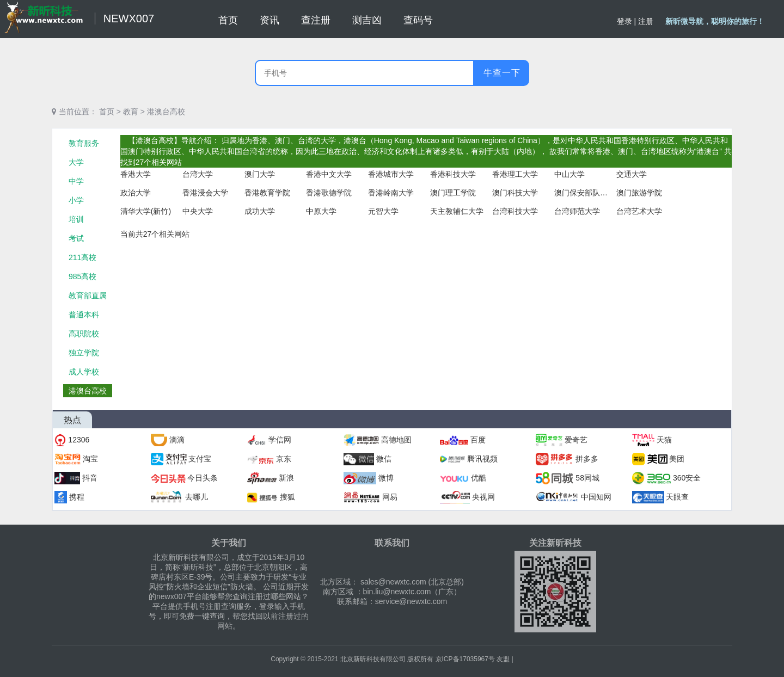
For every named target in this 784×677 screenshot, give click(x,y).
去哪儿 (197, 497)
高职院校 (84, 334)
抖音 (90, 478)
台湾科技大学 (515, 211)
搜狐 (287, 497)
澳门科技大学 (515, 193)
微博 (386, 478)
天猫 (664, 440)
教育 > (134, 112)
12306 (79, 440)
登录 (624, 21)
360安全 (687, 478)
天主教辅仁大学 (457, 211)
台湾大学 (198, 174)
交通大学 (632, 174)
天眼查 (677, 497)
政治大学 (136, 193)
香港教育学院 (267, 193)
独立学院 (84, 353)
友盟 (503, 659)
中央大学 (198, 211)
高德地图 (396, 440)
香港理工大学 (515, 174)
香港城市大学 (391, 174)
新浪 (286, 478)
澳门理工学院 (453, 193)
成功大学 (260, 211)
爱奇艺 (576, 440)
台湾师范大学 (577, 211)
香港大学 (136, 174)
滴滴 (177, 440)
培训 (76, 219)
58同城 (587, 478)
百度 (478, 440)
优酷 (479, 478)
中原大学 (321, 211)
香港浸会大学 (205, 193)
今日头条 (203, 478)
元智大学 (383, 211)
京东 (284, 459)
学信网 (280, 440)
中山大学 (569, 174)
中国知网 (596, 497)
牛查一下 (502, 73)
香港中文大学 (329, 174)
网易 (390, 497)
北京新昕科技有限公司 (373, 659)
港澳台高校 (166, 112)
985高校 (82, 276)
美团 (677, 459)
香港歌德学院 (329, 193)
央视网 (483, 497)
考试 (76, 238)
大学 (76, 162)
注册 (646, 21)
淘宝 (90, 459)
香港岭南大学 (391, 193)
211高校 (82, 257)
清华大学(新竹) (146, 211)
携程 (77, 497)
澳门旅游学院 (639, 193)
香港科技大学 (453, 174)
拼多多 (587, 459)
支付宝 (200, 459)
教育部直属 (88, 296)
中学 (76, 181)
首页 (107, 112)
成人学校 (84, 372)
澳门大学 (260, 174)
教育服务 (84, 143)
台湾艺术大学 (639, 211)
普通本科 (84, 315)
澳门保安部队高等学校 (581, 193)
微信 (384, 459)
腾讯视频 (482, 459)
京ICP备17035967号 (465, 659)
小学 (76, 200)
